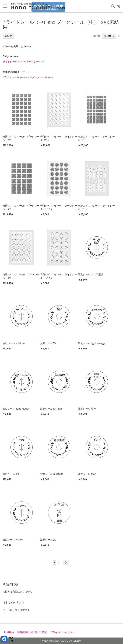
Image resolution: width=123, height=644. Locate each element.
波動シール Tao (49, 343)
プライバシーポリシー (62, 632)
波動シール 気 (48, 539)
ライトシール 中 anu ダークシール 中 (23, 61)
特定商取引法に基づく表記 (32, 632)
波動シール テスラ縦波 (91, 274)
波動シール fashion (51, 409)
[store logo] (39, 6)
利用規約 (9, 632)
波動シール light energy (92, 343)
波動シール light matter (16, 409)
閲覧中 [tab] (8, 36)
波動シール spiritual (14, 343)
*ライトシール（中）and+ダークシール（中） (28, 77)
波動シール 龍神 (87, 409)
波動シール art (11, 474)
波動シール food (87, 474)
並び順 (97, 36)
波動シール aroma (13, 539)
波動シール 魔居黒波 (52, 474)
